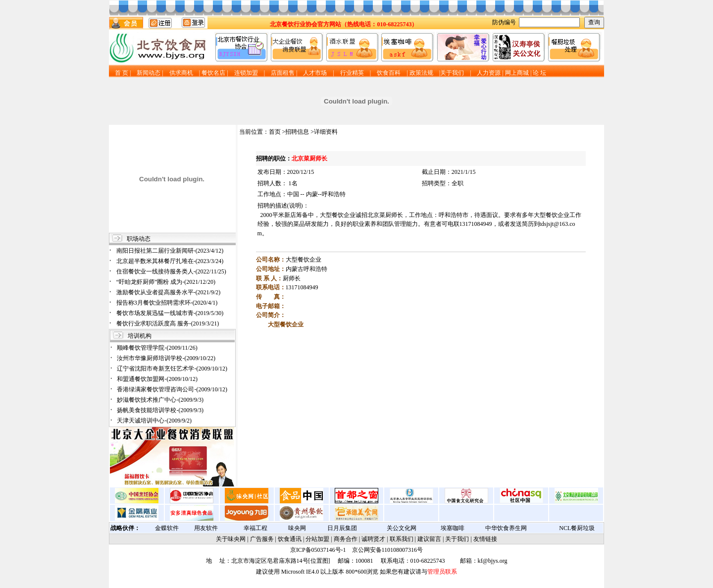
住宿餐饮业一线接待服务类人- (171, 271)
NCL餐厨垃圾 (577, 528)
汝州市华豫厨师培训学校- (166, 358)
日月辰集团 (342, 528)
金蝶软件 (167, 528)
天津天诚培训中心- (154, 421)
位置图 (319, 561)
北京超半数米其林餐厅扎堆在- (170, 261)
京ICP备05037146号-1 (318, 550)
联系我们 (402, 539)
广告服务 (262, 539)
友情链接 (485, 539)
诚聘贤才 (373, 539)
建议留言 (429, 539)
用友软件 (206, 528)
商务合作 (346, 539)
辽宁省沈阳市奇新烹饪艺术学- (172, 369)
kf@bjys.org (493, 561)
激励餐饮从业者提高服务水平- (169, 292)
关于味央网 (231, 539)
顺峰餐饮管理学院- (157, 348)
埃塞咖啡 (453, 528)
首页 (275, 132)
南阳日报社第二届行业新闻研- (170, 251)
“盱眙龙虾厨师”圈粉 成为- (166, 282)
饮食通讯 (290, 539)
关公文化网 (402, 528)
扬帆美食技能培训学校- (160, 410)
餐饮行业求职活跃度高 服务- (168, 323)
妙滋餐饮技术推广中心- (160, 400)
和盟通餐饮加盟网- (157, 379)
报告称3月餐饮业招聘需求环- (167, 303)
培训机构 (140, 336)
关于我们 (457, 539)
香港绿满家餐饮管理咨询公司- (172, 389)
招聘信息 (297, 132)
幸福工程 (255, 528)
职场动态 (139, 239)
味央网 (297, 528)
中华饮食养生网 (506, 528)
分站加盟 (317, 539)
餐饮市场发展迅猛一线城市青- (170, 313)
